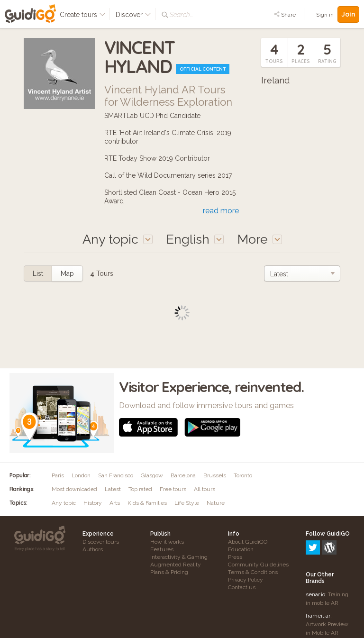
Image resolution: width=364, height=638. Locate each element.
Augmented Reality (176, 565)
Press (235, 557)
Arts (115, 503)
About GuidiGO (248, 542)
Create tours (83, 15)
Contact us (242, 587)
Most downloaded (74, 489)
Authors (93, 549)
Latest (113, 489)
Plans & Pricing (169, 572)
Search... (181, 15)
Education (241, 549)
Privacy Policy (246, 580)
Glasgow (152, 475)
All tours (205, 489)
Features (162, 549)
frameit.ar (318, 575)
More (260, 239)
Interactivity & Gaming (179, 557)
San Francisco (116, 475)
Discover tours (101, 542)
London (81, 475)
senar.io (315, 554)
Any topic (64, 503)
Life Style (187, 503)
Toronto (243, 475)
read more (221, 211)
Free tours (173, 489)
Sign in (325, 15)
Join (348, 14)
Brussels (215, 475)
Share (285, 15)
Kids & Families (147, 503)
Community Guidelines (258, 565)
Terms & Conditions (253, 572)
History (93, 503)
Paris (58, 475)
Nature (216, 503)
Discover (133, 15)
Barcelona (183, 475)
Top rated (140, 489)
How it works (167, 542)
